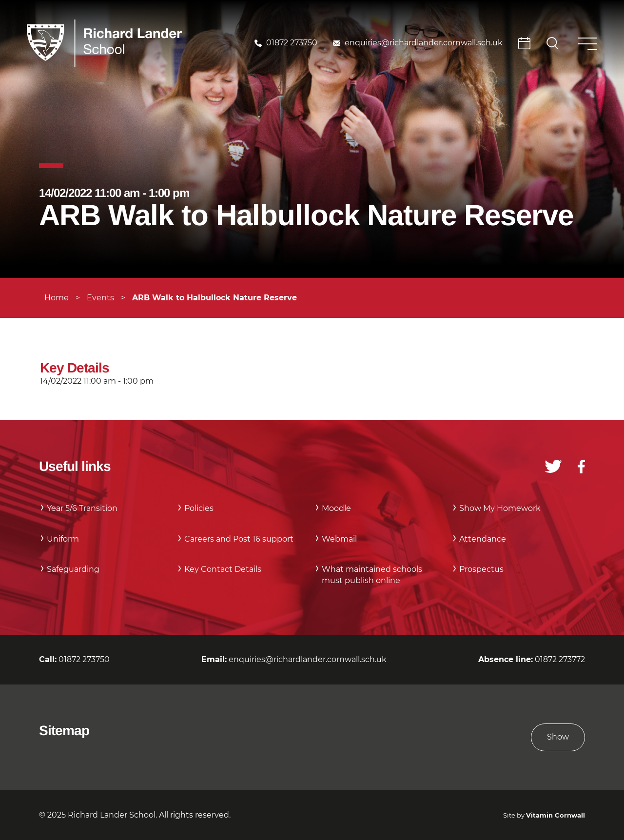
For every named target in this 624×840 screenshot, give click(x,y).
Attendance (483, 539)
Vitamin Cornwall (556, 815)
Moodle (336, 508)
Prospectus (481, 569)
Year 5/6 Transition (82, 508)
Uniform (63, 539)
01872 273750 (292, 43)
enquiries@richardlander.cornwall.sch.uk (424, 43)
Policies (199, 508)
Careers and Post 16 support (239, 539)
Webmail (339, 539)
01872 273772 (560, 659)
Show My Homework (500, 508)
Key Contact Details (223, 569)
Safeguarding (73, 569)
